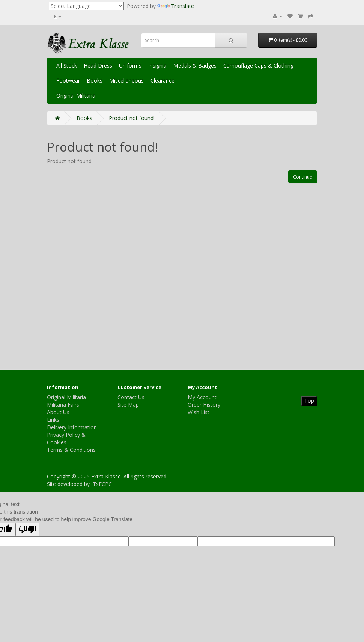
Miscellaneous (126, 80)
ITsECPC (102, 484)
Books (95, 80)
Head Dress (98, 65)
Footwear (68, 80)
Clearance (162, 80)
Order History (204, 405)
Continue (303, 177)
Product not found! (132, 118)
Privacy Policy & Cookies (66, 438)
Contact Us (131, 397)
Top (309, 401)
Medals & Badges (195, 65)
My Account (202, 397)
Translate (176, 6)
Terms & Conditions (71, 450)
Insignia (157, 65)
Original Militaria (76, 95)
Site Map (128, 405)
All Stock (67, 65)
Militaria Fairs (63, 405)
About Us (58, 412)
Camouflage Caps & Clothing (258, 65)
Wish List (199, 412)
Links (53, 420)
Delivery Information (72, 427)
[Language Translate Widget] (86, 6)
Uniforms (130, 65)
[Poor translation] (27, 530)
